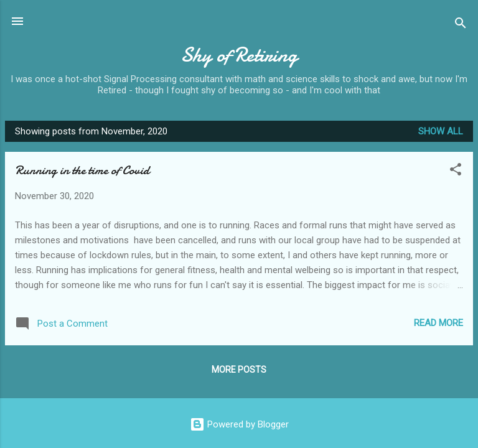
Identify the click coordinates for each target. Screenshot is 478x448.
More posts (239, 370)
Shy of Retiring (239, 55)
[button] (456, 171)
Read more (438, 323)
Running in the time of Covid (82, 170)
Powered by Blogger (239, 424)
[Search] (461, 25)
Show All (441, 131)
